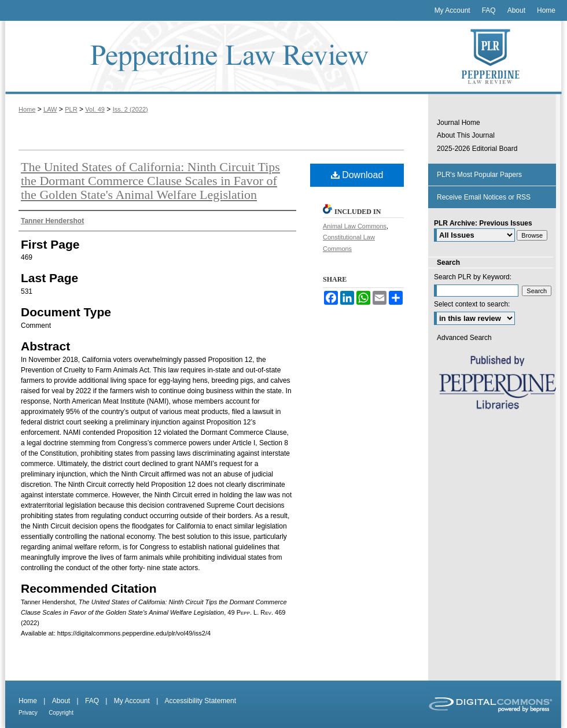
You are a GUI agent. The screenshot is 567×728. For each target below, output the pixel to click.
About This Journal (466, 135)
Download (357, 175)
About (61, 701)
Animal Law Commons (355, 226)
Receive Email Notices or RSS (484, 197)
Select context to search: (472, 304)
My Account (132, 701)
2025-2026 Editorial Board (477, 149)
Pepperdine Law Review (214, 58)
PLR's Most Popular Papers (479, 175)
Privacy (28, 713)
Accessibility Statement (200, 701)
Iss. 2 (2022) (130, 109)
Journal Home (459, 123)
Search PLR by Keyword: (473, 277)
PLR (71, 109)
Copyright (61, 713)
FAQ (92, 701)
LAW (50, 109)
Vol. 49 (95, 109)
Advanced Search (464, 338)
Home (27, 109)
